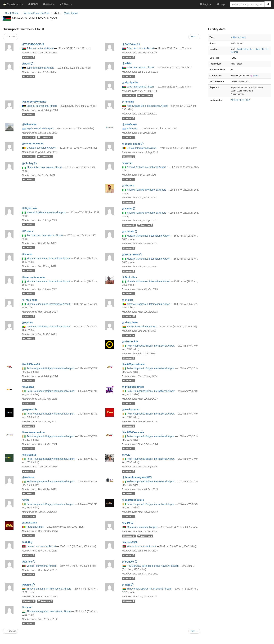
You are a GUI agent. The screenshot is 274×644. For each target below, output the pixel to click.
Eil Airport (132, 128)
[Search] (268, 4)
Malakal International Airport (42, 106)
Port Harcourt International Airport (45, 235)
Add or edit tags (238, 37)
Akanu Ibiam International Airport (44, 167)
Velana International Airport (41, 546)
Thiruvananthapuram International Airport (49, 589)
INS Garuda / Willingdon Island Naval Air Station (153, 566)
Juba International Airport (40, 48)
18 (29, 516)
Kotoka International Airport (142, 326)
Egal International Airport (40, 128)
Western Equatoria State (248, 49)
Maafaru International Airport (142, 527)
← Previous (10, 37)
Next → (194, 37)
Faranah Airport (35, 527)
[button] (66, 4)
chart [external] (254, 76)
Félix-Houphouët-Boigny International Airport (151, 346)
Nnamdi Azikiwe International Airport (146, 167)
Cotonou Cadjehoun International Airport (149, 304)
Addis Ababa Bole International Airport (147, 106)
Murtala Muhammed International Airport (149, 236)
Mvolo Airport (71, 13)
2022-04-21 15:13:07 (240, 100)
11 (129, 316)
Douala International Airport (41, 148)
